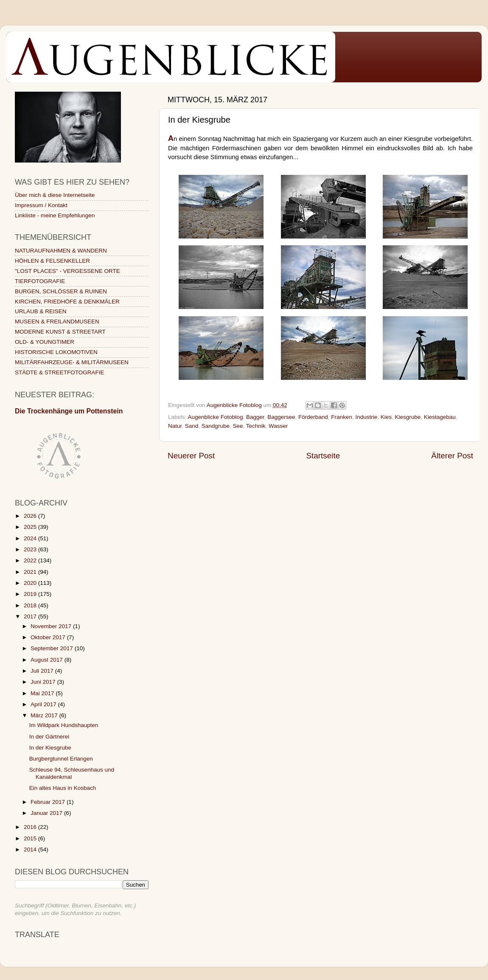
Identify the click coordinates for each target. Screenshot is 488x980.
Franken (342, 417)
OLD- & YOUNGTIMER (45, 342)
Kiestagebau (440, 417)
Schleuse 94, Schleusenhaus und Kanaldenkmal (72, 773)
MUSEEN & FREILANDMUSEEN (57, 322)
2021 (31, 572)
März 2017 (45, 715)
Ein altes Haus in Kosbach (63, 788)
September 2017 (53, 648)
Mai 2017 (43, 693)
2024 (31, 538)
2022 (31, 560)
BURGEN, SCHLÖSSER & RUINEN (61, 291)
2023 (31, 549)
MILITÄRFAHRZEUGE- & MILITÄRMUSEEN (72, 362)
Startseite (323, 456)
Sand (192, 426)
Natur (175, 426)
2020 (31, 583)
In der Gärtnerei (49, 737)
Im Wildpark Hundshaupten (64, 725)
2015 (31, 838)
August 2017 (48, 660)
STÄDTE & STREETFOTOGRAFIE (60, 372)
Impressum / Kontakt (41, 205)
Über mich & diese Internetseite (55, 195)
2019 (31, 594)
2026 (31, 516)
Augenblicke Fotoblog (216, 417)
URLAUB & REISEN (41, 311)
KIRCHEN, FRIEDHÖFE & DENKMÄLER (67, 302)
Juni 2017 (44, 682)
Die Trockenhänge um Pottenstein (69, 411)
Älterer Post (452, 456)
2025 (31, 527)
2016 (31, 827)
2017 (31, 616)
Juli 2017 (43, 671)
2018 (31, 605)
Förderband (313, 417)
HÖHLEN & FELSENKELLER (52, 261)
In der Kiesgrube (50, 748)
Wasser (278, 426)
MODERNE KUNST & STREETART (60, 332)
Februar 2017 (49, 802)
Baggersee (281, 417)
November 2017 (52, 626)
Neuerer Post (191, 456)
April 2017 (44, 704)
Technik (256, 426)
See (238, 426)
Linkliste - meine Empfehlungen (55, 215)
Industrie (366, 417)
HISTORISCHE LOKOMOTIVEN (56, 352)
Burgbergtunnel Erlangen (61, 759)
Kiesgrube (408, 417)
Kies (386, 417)
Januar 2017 (47, 813)
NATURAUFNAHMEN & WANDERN (61, 251)
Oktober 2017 (49, 637)
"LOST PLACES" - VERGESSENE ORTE (67, 271)
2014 (31, 849)
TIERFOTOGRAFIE (40, 281)
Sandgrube (216, 426)
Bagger (255, 417)
